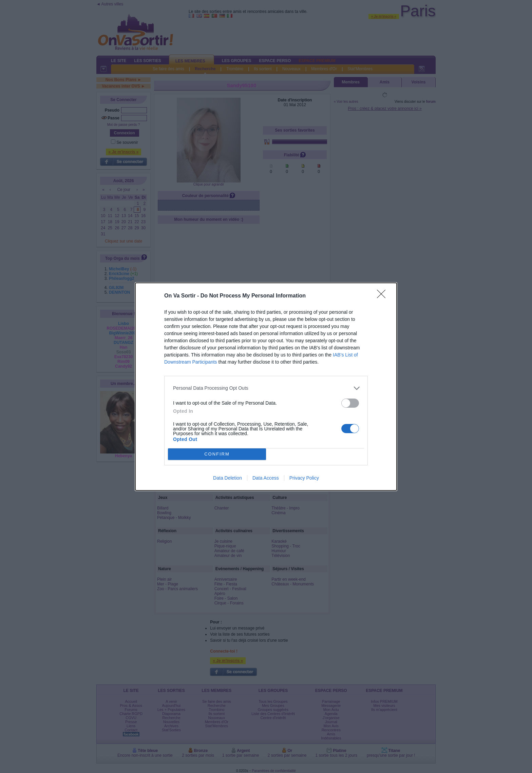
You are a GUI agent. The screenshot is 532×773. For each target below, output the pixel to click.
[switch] (350, 403)
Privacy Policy (304, 478)
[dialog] (266, 386)
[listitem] (266, 388)
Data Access (266, 478)
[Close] (383, 296)
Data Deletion (227, 478)
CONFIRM (217, 454)
